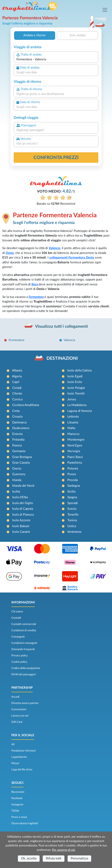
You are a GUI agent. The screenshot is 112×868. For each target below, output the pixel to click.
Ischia (16, 492)
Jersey (72, 399)
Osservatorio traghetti (25, 823)
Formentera (36, 297)
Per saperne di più (64, 850)
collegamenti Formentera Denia (72, 258)
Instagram (17, 805)
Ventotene (74, 532)
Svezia (72, 509)
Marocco (73, 434)
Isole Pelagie (76, 388)
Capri (16, 382)
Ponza (72, 474)
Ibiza (35, 284)
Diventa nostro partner (25, 703)
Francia (17, 446)
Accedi (15, 697)
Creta (16, 411)
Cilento (17, 394)
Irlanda (17, 480)
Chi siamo (17, 612)
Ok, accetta (29, 858)
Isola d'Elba (20, 497)
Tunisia (72, 520)
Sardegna (74, 486)
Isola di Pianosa (23, 515)
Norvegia (74, 451)
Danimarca (19, 422)
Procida (73, 480)
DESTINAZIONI (62, 358)
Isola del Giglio (23, 503)
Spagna (72, 497)
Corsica (17, 399)
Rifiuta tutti (54, 858)
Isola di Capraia (23, 509)
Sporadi (73, 503)
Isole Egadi (75, 376)
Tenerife (73, 515)
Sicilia (71, 492)
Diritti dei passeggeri (24, 674)
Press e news (19, 817)
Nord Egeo (75, 446)
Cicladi (17, 388)
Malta (71, 428)
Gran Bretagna (22, 457)
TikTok (15, 811)
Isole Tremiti (76, 394)
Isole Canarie (21, 532)
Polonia (73, 469)
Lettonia (73, 417)
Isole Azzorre (21, 520)
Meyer (15, 763)
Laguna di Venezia (80, 411)
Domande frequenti (23, 649)
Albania (17, 371)
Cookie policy (19, 662)
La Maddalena (77, 405)
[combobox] (56, 60)
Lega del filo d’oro (22, 770)
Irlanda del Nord (23, 486)
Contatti (16, 618)
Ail (13, 744)
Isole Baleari (21, 526)
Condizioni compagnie (24, 643)
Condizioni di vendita (24, 630)
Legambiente (19, 757)
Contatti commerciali (24, 624)
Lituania (73, 422)
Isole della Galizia (79, 371)
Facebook (17, 798)
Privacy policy (20, 656)
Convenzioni (19, 709)
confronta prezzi (56, 158)
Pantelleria (75, 463)
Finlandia (18, 440)
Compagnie (18, 637)
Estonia (17, 434)
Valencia (54, 248)
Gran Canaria (21, 463)
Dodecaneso (21, 428)
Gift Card (17, 722)
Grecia (17, 469)
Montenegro (76, 440)
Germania (19, 451)
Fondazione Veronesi (24, 751)
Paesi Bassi (75, 457)
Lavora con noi (20, 716)
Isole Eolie (75, 382)
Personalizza (79, 858)
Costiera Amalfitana (26, 405)
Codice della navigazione (26, 668)
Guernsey (19, 474)
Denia (10, 253)
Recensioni (18, 792)
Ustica (72, 526)
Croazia (17, 417)
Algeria (17, 376)
